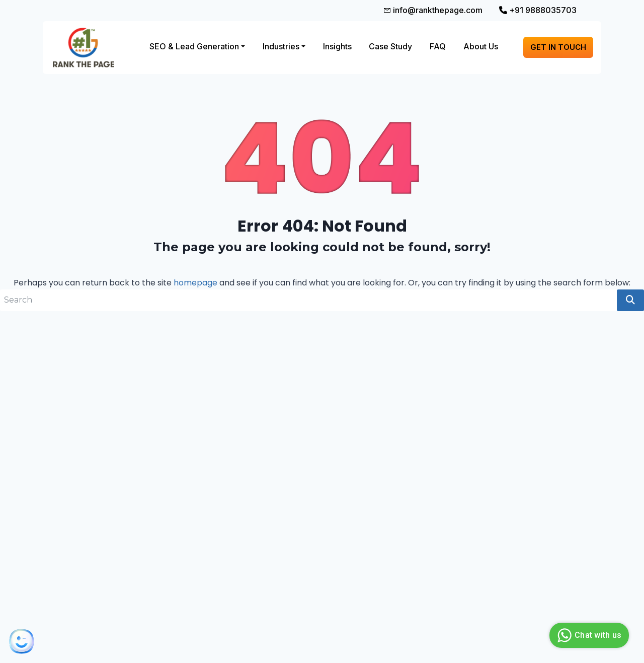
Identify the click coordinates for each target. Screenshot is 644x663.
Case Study (390, 46)
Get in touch (558, 47)
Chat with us (588, 635)
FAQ (438, 46)
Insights (337, 46)
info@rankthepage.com (433, 10)
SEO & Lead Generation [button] (194, 46)
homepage (195, 283)
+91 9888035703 (538, 10)
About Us (481, 46)
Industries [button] (281, 46)
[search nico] (308, 300)
